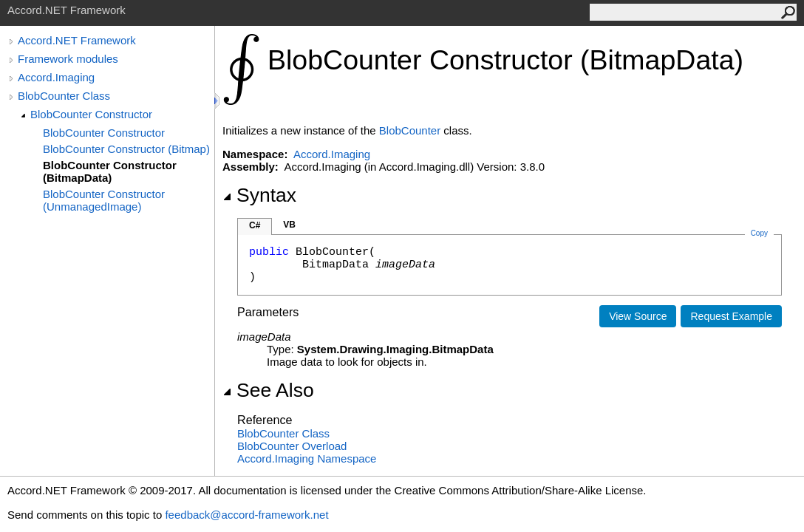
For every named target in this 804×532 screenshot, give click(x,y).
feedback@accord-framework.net (246, 515)
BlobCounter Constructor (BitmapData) (110, 171)
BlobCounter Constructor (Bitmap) (126, 149)
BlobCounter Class (64, 96)
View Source (638, 316)
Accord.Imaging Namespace (307, 458)
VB (289, 225)
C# (255, 225)
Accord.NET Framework (77, 40)
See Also (268, 390)
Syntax (259, 195)
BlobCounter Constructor (91, 114)
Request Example (731, 316)
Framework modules (68, 59)
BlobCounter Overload (292, 446)
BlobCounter (410, 130)
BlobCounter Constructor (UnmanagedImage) (104, 200)
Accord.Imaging (56, 77)
